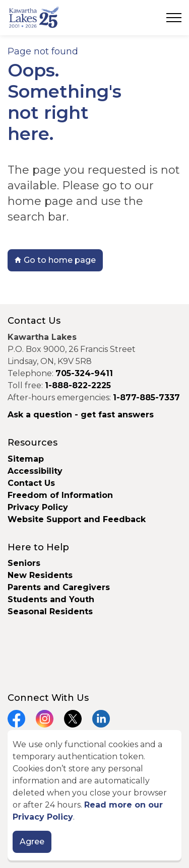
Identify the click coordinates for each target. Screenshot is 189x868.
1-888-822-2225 (78, 385)
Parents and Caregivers (59, 587)
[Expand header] (174, 18)
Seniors (24, 563)
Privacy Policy (38, 507)
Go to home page (55, 260)
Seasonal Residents (51, 611)
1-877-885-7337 (146, 397)
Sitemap (26, 459)
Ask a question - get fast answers (81, 415)
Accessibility (35, 471)
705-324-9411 (84, 373)
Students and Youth (51, 599)
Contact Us (31, 483)
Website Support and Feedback (77, 519)
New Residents (40, 575)
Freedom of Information (60, 495)
